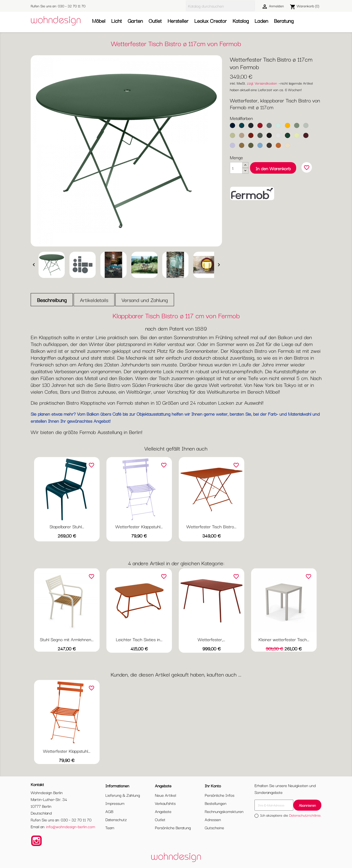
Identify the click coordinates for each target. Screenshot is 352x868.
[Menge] (236, 168)
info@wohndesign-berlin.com (71, 826)
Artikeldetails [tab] (94, 300)
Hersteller (178, 21)
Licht (117, 21)
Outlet (155, 21)
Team (110, 827)
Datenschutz (116, 819)
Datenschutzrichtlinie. (305, 815)
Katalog (241, 21)
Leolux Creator (210, 21)
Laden (261, 21)
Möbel (99, 21)
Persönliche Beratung (173, 827)
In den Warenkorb (273, 168)
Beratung (284, 21)
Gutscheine (214, 827)
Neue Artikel (166, 795)
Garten (135, 21)
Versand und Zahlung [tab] (145, 300)
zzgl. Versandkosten (262, 83)
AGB (109, 811)
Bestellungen (216, 803)
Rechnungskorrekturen (224, 811)
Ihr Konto (213, 785)
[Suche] (220, 6)
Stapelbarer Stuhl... (67, 526)
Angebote (163, 811)
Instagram (36, 841)
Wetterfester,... (211, 639)
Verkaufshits (165, 803)
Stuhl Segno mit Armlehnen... (67, 639)
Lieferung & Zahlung (123, 795)
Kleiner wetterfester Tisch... (284, 639)
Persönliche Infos (220, 795)
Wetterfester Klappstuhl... (139, 526)
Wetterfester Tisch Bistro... (211, 526)
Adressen (213, 819)
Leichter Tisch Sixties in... (139, 639)
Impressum (115, 803)
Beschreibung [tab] (52, 300)
